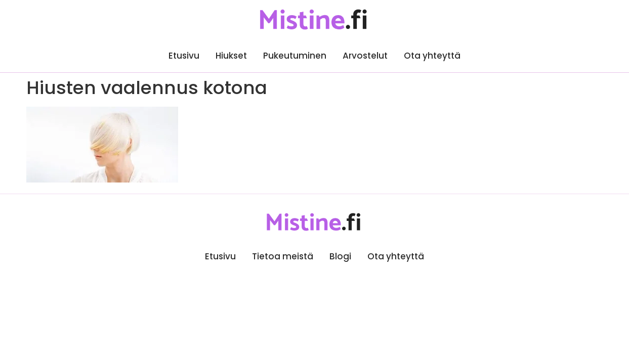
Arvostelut (365, 56)
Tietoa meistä (283, 256)
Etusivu (184, 56)
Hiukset (231, 56)
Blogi (340, 256)
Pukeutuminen (295, 56)
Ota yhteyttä (432, 56)
